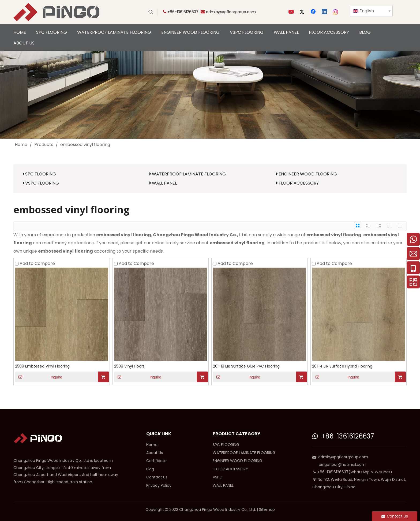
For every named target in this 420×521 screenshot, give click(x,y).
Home (152, 445)
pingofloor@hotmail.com (342, 464)
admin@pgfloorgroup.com (231, 12)
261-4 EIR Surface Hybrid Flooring (342, 366)
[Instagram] (336, 12)
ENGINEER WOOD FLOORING (308, 174)
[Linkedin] (325, 12)
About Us (155, 453)
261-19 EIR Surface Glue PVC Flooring (246, 366)
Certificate (156, 461)
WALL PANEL (164, 183)
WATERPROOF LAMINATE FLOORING (189, 174)
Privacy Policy (159, 485)
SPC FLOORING (41, 174)
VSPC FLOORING (42, 183)
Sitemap (267, 509)
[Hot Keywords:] (151, 12)
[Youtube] (292, 12)
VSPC (217, 477)
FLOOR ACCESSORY (299, 183)
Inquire (39, 377)
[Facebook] (314, 12)
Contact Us (157, 477)
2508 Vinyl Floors (129, 366)
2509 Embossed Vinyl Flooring (42, 366)
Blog (150, 469)
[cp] (210, 95)
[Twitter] (303, 12)
